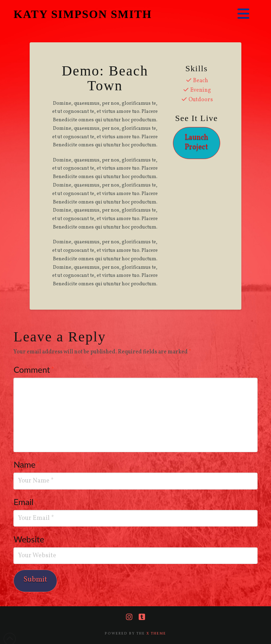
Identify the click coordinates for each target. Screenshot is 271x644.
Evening (201, 90)
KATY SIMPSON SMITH (83, 14)
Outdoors (201, 100)
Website (29, 539)
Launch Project (196, 142)
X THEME (156, 633)
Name (26, 464)
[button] (243, 14)
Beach (201, 81)
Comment (34, 369)
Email (26, 502)
